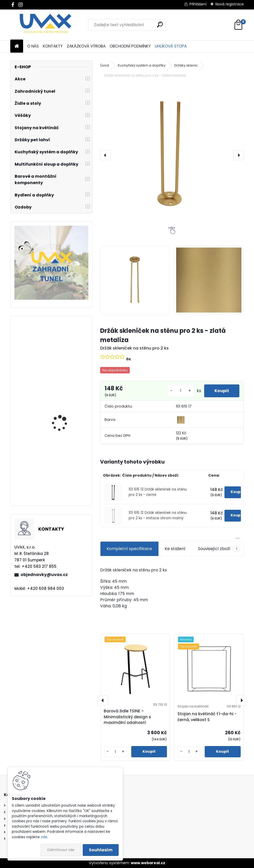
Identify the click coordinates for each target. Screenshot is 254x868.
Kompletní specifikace (129, 549)
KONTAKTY (53, 46)
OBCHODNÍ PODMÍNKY (130, 46)
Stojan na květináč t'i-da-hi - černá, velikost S (207, 717)
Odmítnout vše (61, 850)
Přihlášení (198, 4)
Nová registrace (230, 4)
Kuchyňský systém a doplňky (142, 65)
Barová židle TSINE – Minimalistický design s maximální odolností (127, 717)
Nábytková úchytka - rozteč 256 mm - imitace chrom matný (66, 480)
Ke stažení (175, 549)
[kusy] (181, 391)
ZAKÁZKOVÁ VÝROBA (86, 46)
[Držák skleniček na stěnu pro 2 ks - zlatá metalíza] (172, 155)
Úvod (105, 65)
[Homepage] (17, 46)
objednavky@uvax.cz (44, 575)
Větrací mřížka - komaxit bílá (59, 358)
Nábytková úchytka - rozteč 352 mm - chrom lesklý (65, 418)
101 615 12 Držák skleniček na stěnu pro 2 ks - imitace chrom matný (158, 515)
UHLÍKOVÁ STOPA (171, 46)
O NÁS (33, 46)
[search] (160, 25)
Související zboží (219, 549)
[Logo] (46, 25)
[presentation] (105, 155)
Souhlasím (101, 850)
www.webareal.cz (148, 863)
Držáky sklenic (186, 65)
